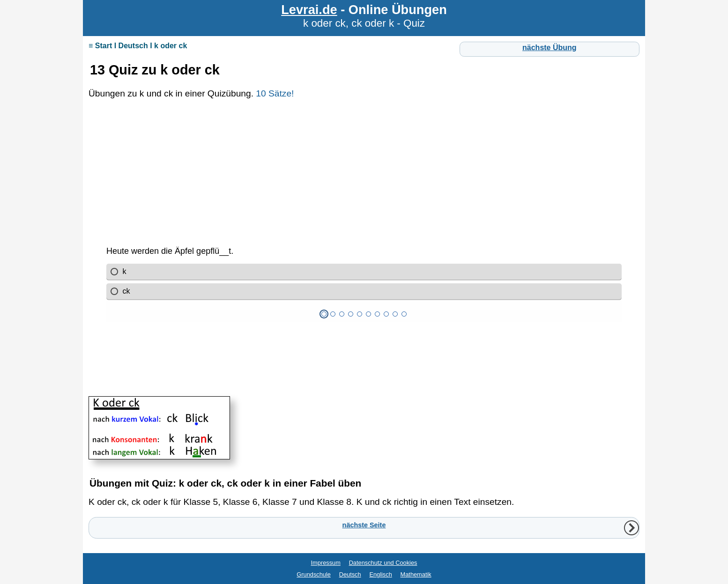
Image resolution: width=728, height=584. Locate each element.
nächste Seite (364, 525)
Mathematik (416, 574)
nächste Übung (550, 48)
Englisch (380, 574)
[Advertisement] (364, 179)
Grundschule (314, 574)
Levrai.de (309, 10)
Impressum (326, 563)
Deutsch (350, 574)
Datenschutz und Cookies (383, 563)
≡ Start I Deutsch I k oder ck (138, 46)
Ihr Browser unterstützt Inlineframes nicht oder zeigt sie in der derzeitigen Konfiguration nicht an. (364, 317)
